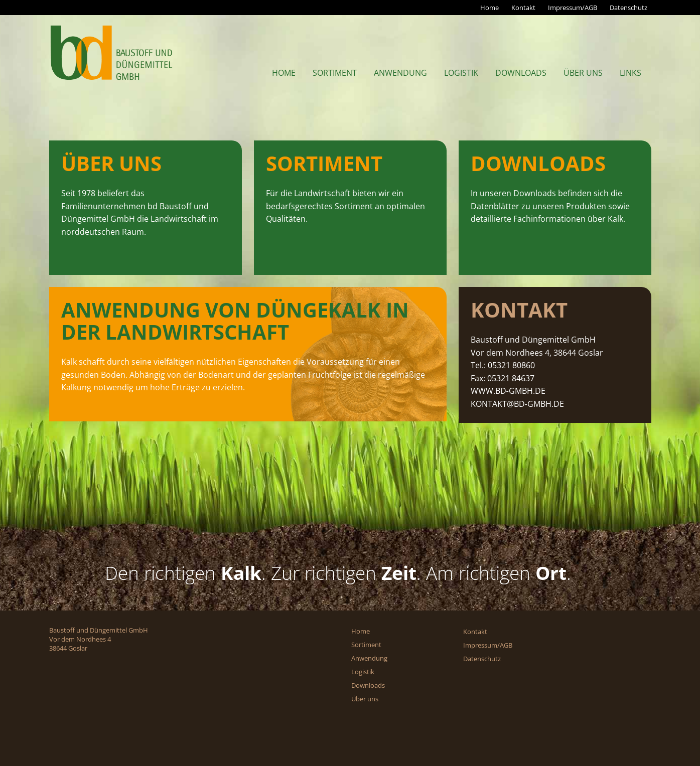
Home (489, 8)
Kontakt (523, 8)
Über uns (583, 73)
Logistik (461, 73)
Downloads (521, 73)
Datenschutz (628, 8)
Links (631, 73)
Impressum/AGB (573, 8)
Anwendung (400, 73)
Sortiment (335, 73)
